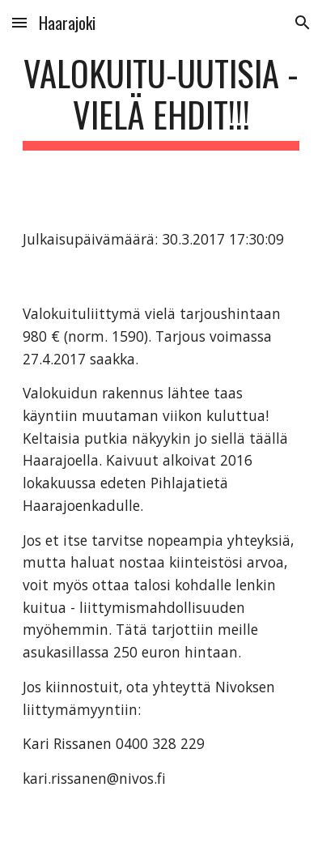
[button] (19, 22)
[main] (161, 101)
